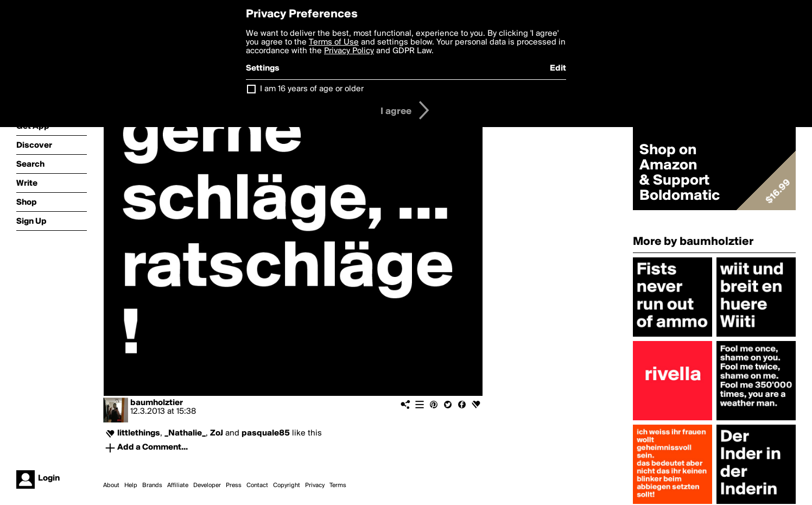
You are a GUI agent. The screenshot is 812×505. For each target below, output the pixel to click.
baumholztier (157, 403)
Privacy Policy (349, 51)
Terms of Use (334, 42)
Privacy (315, 485)
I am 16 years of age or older (312, 89)
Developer (207, 485)
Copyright (287, 485)
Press (234, 485)
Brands (152, 485)
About (111, 485)
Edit (558, 68)
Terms (338, 485)
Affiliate (178, 485)
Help (131, 485)
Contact (257, 485)
